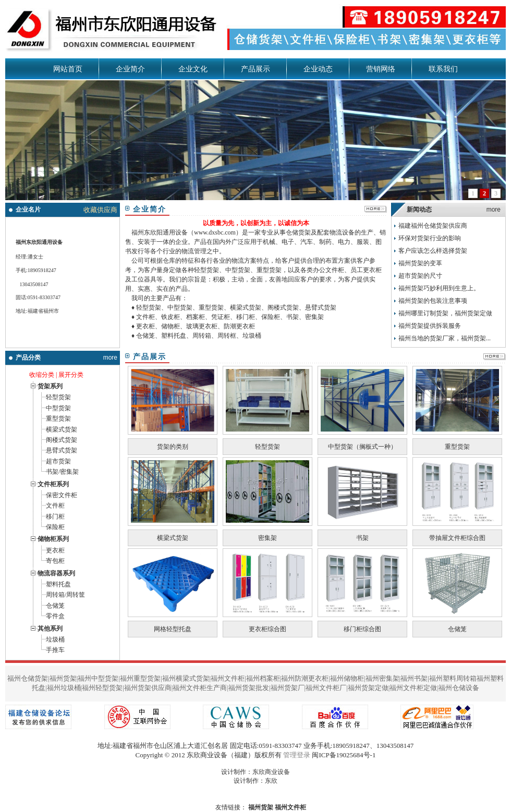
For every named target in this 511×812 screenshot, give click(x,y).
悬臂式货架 (62, 450)
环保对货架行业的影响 (430, 238)
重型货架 (58, 419)
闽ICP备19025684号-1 (344, 755)
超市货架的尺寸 (420, 276)
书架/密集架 (62, 472)
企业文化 (193, 69)
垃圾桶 (55, 639)
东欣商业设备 (271, 772)
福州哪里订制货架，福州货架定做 (445, 313)
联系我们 (443, 69)
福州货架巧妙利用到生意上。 (439, 288)
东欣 (271, 781)
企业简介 (130, 69)
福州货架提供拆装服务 (430, 326)
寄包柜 (55, 561)
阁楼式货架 (62, 440)
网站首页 (68, 69)
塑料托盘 (58, 584)
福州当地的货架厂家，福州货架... (445, 338)
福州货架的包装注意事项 (433, 301)
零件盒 (55, 616)
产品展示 (256, 69)
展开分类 (71, 375)
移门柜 (55, 516)
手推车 (55, 650)
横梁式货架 (62, 429)
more (110, 358)
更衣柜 (55, 550)
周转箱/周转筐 (65, 595)
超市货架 (58, 461)
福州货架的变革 (420, 263)
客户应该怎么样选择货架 (433, 251)
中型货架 (58, 408)
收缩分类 (42, 375)
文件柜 (55, 506)
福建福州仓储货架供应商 (433, 226)
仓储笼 (55, 606)
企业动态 (318, 69)
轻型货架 (58, 397)
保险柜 (55, 527)
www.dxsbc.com (215, 232)
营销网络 (381, 69)
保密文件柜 (62, 495)
